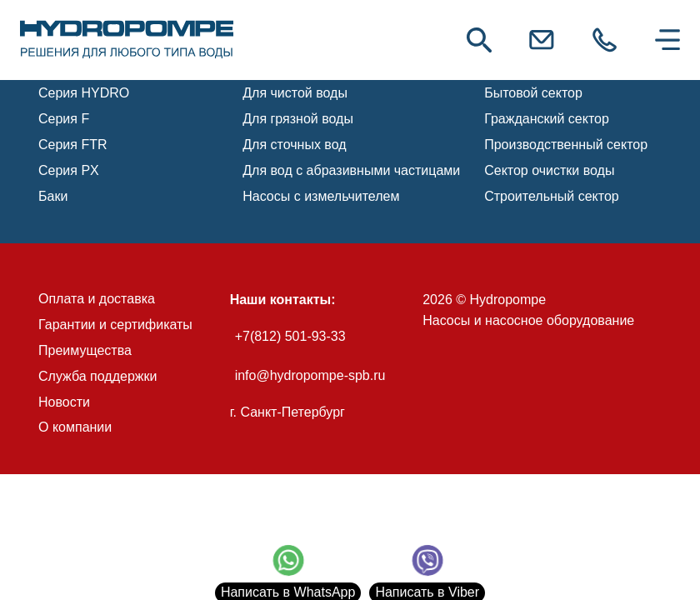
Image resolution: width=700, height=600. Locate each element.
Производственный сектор (566, 145)
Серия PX (69, 170)
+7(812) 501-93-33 (290, 336)
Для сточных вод (294, 145)
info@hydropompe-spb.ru (310, 375)
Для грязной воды (298, 119)
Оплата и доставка (97, 299)
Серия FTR (73, 145)
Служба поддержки (97, 376)
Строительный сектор (552, 196)
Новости (64, 402)
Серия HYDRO (84, 93)
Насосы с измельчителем (321, 196)
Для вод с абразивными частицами (351, 170)
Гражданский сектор (547, 119)
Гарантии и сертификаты (115, 325)
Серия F (64, 119)
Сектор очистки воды (549, 170)
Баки (53, 196)
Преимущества (85, 350)
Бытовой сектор (533, 93)
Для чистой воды (295, 93)
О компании (75, 427)
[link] (127, 40)
